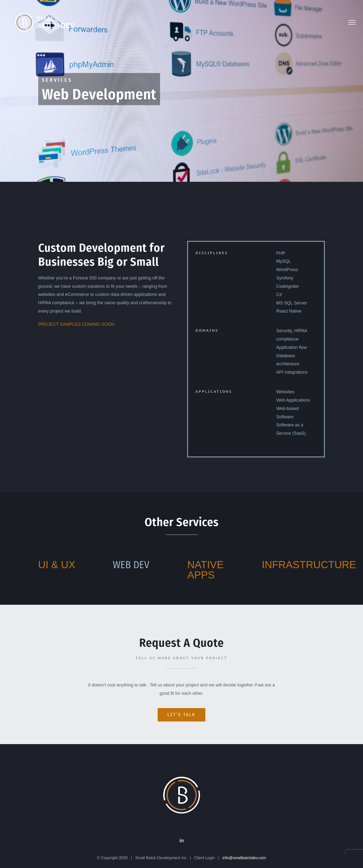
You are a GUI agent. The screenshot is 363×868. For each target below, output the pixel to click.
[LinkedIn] (182, 834)
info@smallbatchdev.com (244, 852)
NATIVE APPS (206, 570)
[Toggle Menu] (352, 22)
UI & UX (57, 565)
